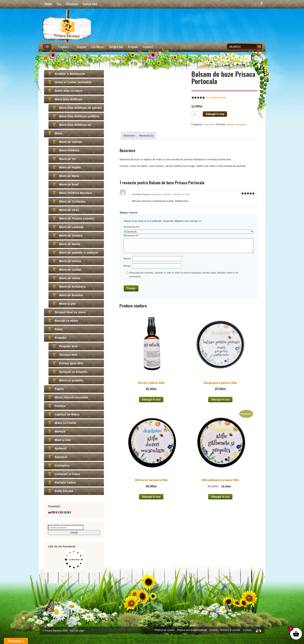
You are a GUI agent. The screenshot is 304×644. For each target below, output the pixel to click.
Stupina (81, 47)
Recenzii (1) (146, 136)
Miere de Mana (69, 176)
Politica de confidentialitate (192, 630)
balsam (231, 124)
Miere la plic (67, 304)
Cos (59, 4)
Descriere (129, 136)
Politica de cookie (165, 630)
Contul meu (90, 4)
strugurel (241, 124)
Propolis (60, 338)
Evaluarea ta (132, 227)
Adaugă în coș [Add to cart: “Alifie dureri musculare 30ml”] (151, 497)
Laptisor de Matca (67, 414)
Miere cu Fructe (65, 423)
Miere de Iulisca (70, 261)
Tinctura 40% (68, 355)
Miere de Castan (70, 270)
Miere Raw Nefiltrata (69, 99)
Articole (133, 47)
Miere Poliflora (69, 150)
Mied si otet (63, 440)
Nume (127, 259)
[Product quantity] (196, 114)
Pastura (60, 406)
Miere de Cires (69, 210)
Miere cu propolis (71, 380)
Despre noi (116, 47)
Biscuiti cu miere (66, 321)
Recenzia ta (131, 235)
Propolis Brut (68, 346)
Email (127, 266)
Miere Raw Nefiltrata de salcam (80, 108)
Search (260, 47)
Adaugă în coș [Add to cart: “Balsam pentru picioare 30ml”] (220, 400)
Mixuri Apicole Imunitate (71, 397)
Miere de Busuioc (71, 295)
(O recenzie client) (216, 97)
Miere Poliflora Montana (76, 193)
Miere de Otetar (70, 278)
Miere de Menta (70, 244)
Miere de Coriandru (72, 201)
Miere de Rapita (70, 167)
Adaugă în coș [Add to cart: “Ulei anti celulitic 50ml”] (151, 400)
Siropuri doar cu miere (70, 312)
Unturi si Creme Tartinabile (73, 82)
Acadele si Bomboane (70, 74)
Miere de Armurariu (72, 287)
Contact (148, 47)
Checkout (72, 4)
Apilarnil (60, 448)
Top (258, 630)
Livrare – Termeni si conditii (225, 630)
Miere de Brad (69, 184)
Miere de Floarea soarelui (77, 218)
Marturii (60, 431)
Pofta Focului (64, 491)
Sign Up (74, 631)
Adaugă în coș (215, 114)
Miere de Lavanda (71, 227)
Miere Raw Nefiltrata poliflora (79, 116)
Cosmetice (209, 124)
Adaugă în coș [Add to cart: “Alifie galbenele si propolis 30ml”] (220, 497)
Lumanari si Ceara (67, 474)
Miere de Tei (67, 159)
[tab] (129, 136)
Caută (74, 533)
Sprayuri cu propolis (73, 372)
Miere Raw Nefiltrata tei (75, 125)
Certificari (98, 47)
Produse (65, 47)
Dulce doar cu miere (69, 91)
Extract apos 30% (71, 363)
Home (48, 4)
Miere (58, 133)
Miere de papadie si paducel (78, 253)
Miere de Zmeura (71, 235)
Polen (59, 329)
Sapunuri (61, 457)
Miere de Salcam (71, 142)
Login (81, 631)
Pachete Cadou (65, 482)
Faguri (59, 389)
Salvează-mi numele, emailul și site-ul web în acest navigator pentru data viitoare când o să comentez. (184, 275)
